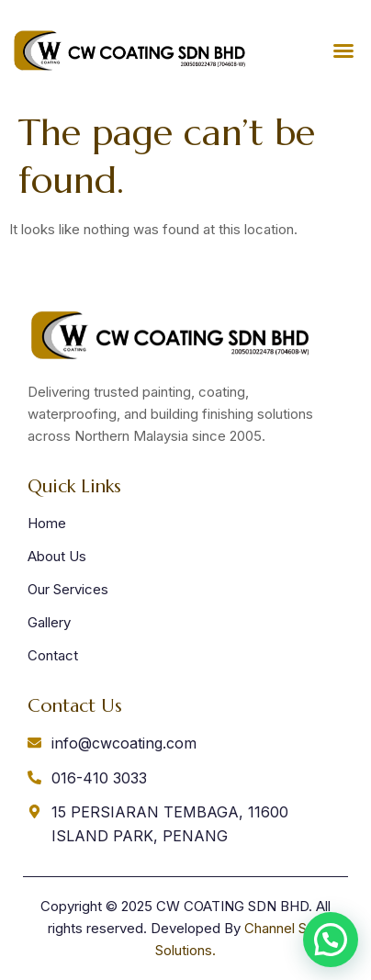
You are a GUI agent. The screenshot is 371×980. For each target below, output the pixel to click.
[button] (343, 51)
